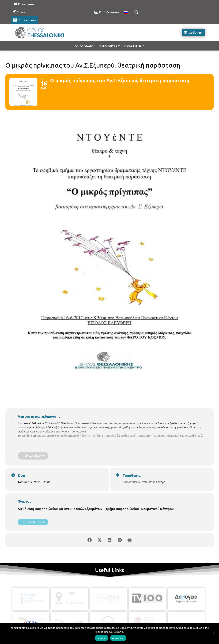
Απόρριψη (118, 638)
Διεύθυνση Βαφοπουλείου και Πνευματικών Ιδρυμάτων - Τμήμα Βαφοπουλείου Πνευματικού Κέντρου (96, 509)
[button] (136, 12)
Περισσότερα (33, 522)
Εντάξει (101, 638)
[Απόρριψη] (214, 633)
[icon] (128, 622)
